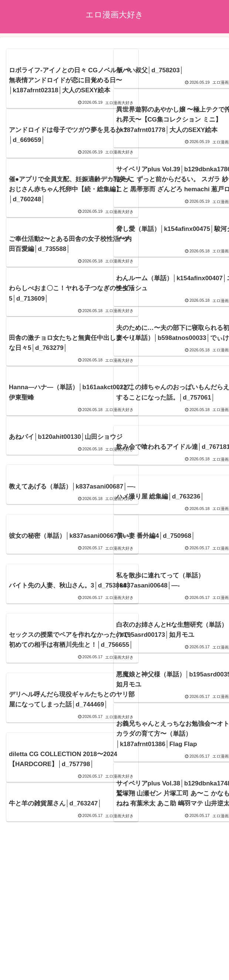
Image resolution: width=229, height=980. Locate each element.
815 (134, 878)
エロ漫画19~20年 (114, 945)
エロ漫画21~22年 (40, 945)
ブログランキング (189, 934)
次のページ (114, 850)
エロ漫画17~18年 (189, 945)
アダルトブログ (115, 934)
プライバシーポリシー (40, 934)
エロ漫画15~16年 (114, 956)
